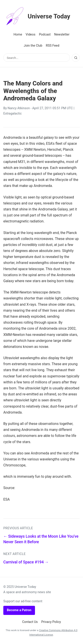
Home (18, 35)
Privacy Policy (51, 622)
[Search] (76, 58)
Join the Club (33, 46)
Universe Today (37, 16)
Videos (31, 35)
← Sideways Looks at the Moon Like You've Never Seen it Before (41, 539)
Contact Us (30, 622)
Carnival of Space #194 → (26, 562)
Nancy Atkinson (19, 108)
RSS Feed (53, 46)
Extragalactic (13, 114)
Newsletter (62, 35)
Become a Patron (19, 610)
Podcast (45, 35)
